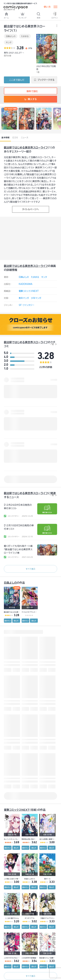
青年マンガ (24, 298)
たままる (25, 36)
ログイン (55, 15)
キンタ (9, 42)
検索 (38, 15)
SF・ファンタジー (26, 305)
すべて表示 (30, 569)
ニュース (25, 137)
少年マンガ (36, 298)
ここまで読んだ (17, 80)
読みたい (8, 621)
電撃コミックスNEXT (29, 291)
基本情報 (5, 137)
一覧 (52, 344)
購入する (30, 99)
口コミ (15, 137)
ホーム (6, 15)
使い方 (47, 7)
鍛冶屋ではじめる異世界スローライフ (26, 148)
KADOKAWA (26, 284)
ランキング (22, 15)
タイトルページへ (30, 209)
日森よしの (11, 36)
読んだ (16, 621)
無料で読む (31, 91)
